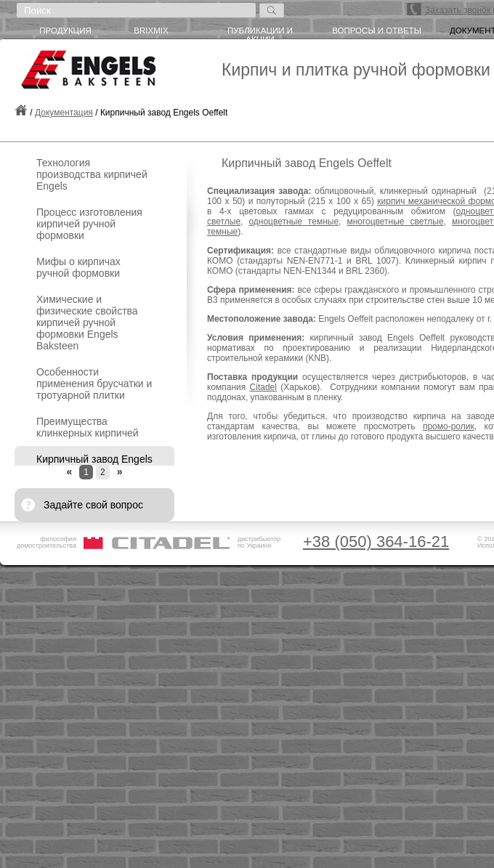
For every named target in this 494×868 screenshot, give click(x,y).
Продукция (65, 31)
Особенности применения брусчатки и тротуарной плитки (94, 384)
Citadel (263, 387)
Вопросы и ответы (377, 31)
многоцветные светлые (395, 222)
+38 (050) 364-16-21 (376, 542)
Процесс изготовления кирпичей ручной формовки (89, 224)
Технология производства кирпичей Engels (92, 174)
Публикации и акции (260, 33)
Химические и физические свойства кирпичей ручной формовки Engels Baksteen (87, 323)
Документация (64, 113)
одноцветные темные (293, 222)
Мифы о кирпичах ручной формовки (78, 267)
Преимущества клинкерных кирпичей (88, 427)
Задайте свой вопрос (93, 505)
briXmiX (151, 31)
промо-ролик (449, 426)
